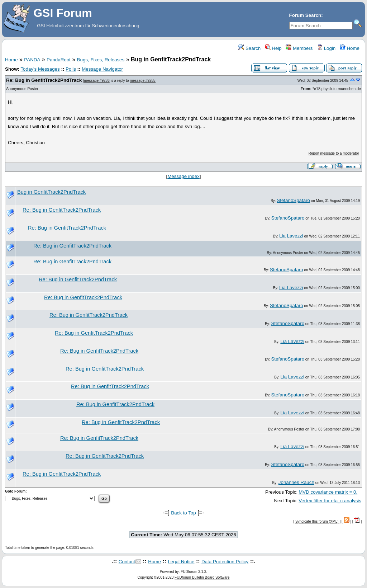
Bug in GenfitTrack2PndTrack (51, 192)
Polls (71, 69)
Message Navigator (102, 69)
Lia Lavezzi (291, 236)
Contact (127, 562)
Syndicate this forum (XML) (317, 521)
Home (350, 48)
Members (299, 48)
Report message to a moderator (334, 153)
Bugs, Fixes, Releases (101, 60)
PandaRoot (59, 60)
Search (249, 48)
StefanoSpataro (293, 200)
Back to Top (183, 513)
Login (326, 48)
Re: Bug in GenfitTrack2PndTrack (44, 80)
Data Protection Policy (225, 562)
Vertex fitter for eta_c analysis (330, 501)
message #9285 (142, 81)
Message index (183, 176)
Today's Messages (40, 69)
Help (273, 48)
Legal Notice (181, 562)
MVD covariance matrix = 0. (328, 492)
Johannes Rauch (296, 482)
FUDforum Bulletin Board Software (202, 577)
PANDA (32, 60)
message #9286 (97, 81)
